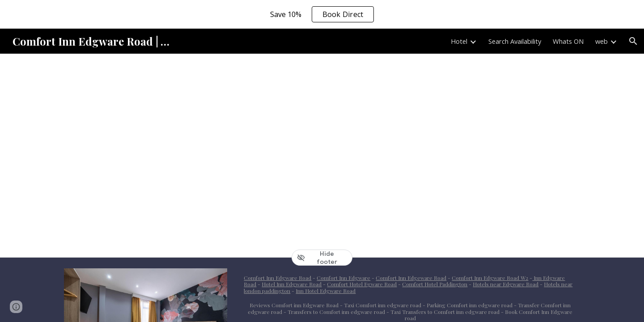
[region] (322, 14)
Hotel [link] (459, 41)
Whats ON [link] (568, 41)
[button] (633, 41)
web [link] (602, 41)
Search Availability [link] (515, 41)
